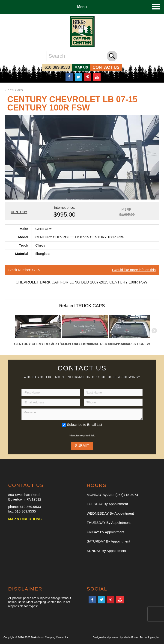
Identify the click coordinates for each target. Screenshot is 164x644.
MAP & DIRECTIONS (25, 519)
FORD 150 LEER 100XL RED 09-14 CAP (85, 344)
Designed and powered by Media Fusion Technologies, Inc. (127, 637)
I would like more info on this (134, 270)
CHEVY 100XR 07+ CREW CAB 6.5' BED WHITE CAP (132, 344)
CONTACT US (106, 67)
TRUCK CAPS (14, 90)
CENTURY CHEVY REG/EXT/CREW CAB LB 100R (38, 344)
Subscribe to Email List (85, 425)
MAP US (81, 67)
